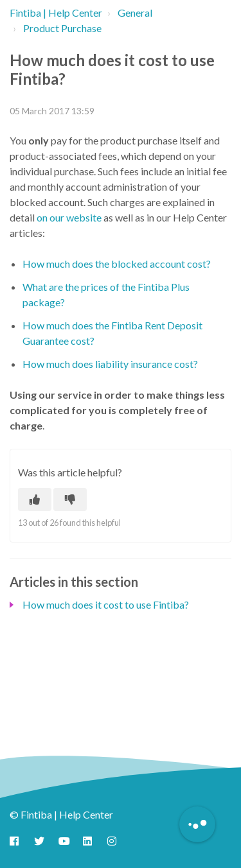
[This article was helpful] (35, 499)
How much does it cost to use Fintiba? (106, 604)
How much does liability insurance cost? (110, 364)
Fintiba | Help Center (56, 13)
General (135, 13)
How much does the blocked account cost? (117, 264)
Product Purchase (62, 28)
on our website (69, 217)
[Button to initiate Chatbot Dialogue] (197, 824)
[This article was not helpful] (70, 499)
